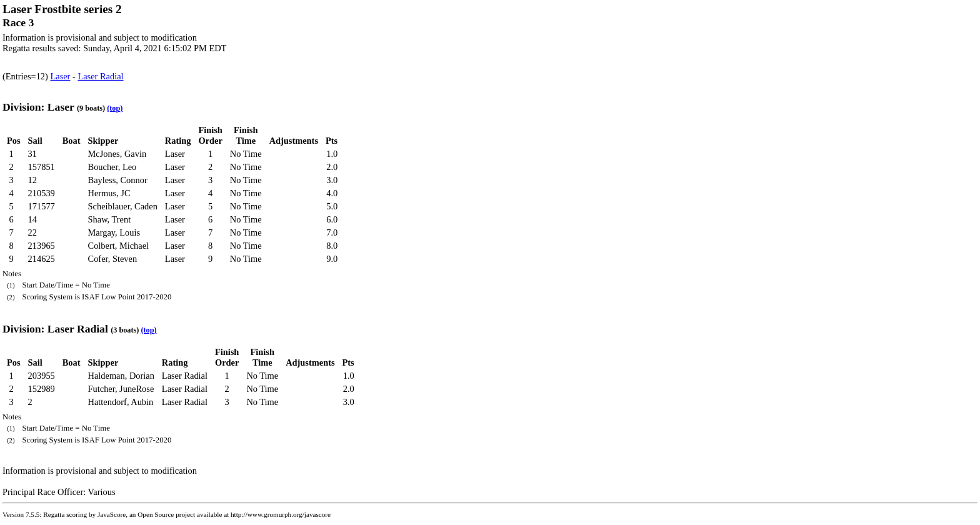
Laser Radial (100, 76)
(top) (115, 108)
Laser (60, 76)
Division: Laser (38, 107)
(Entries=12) (26, 76)
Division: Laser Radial (55, 329)
